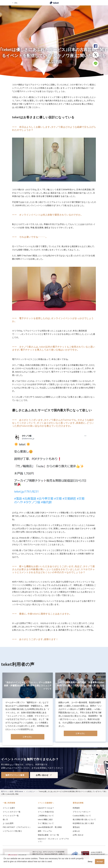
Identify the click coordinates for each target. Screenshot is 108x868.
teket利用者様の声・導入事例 (50, 827)
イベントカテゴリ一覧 (12, 812)
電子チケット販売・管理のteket (12, 791)
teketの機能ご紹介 (45, 819)
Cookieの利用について (82, 816)
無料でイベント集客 (15, 775)
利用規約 (76, 808)
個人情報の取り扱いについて (84, 819)
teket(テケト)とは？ (46, 808)
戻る (16, 3)
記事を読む (28, 737)
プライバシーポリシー (82, 812)
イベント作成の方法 (46, 812)
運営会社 (76, 827)
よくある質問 (8, 823)
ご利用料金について (46, 816)
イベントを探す (9, 808)
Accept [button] (100, 862)
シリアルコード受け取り (12, 831)
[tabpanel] (28, 709)
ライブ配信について (46, 823)
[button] (4, 865)
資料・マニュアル (45, 831)
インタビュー (31, 791)
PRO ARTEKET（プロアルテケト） (17, 827)
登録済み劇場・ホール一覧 (48, 835)
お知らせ (76, 831)
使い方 (5, 819)
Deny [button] (90, 862)
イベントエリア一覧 (11, 816)
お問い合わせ (78, 835)
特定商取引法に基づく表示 (83, 823)
